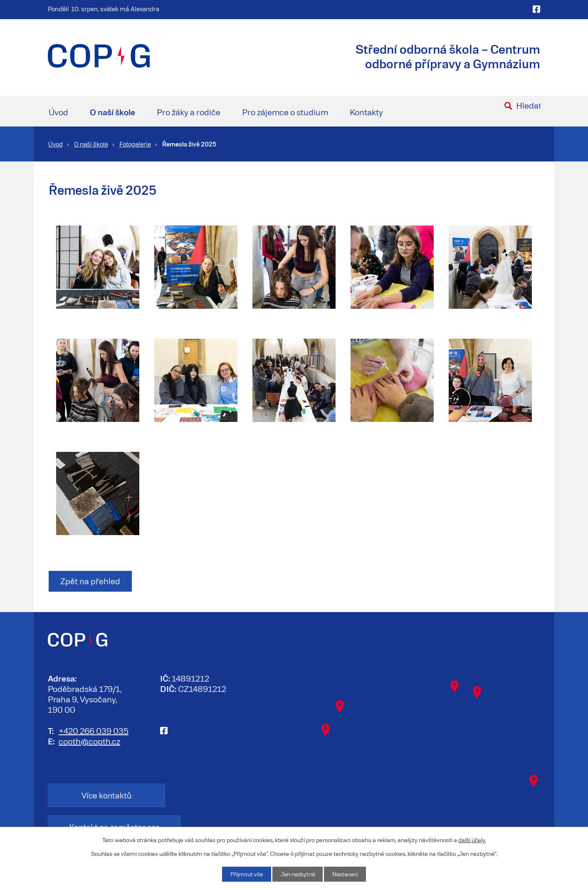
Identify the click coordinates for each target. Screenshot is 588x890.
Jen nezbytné (297, 874)
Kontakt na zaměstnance (218, 796)
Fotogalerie (135, 144)
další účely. (472, 839)
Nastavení (346, 874)
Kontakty (366, 112)
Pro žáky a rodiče (189, 112)
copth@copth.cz (89, 741)
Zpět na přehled (91, 582)
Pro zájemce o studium (285, 112)
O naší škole (112, 112)
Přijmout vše (245, 874)
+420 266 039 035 (94, 731)
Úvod (58, 112)
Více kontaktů (97, 796)
